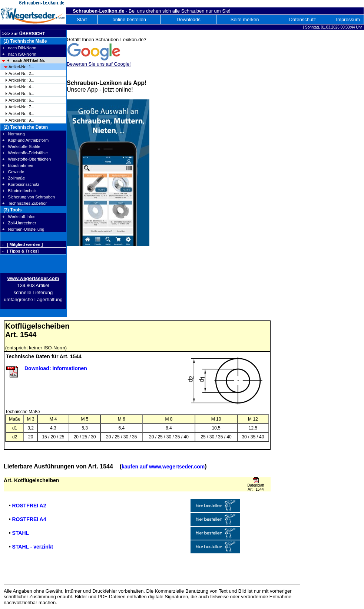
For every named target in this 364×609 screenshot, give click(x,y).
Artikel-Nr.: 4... (21, 87)
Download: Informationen (56, 368)
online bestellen (129, 19)
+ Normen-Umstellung (23, 229)
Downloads (189, 19)
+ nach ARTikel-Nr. (26, 60)
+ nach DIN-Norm (19, 48)
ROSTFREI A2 (29, 506)
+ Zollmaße (14, 178)
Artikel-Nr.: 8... (21, 113)
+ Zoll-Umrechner (19, 223)
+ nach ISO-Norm (19, 54)
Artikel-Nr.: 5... (21, 93)
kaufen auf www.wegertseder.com (163, 467)
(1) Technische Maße (24, 41)
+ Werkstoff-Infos (19, 217)
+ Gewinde (13, 172)
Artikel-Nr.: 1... (21, 67)
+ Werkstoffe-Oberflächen (27, 159)
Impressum (348, 19)
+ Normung (14, 134)
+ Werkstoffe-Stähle (21, 147)
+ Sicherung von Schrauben (29, 197)
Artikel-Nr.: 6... (21, 100)
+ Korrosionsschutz (21, 184)
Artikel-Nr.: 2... (21, 73)
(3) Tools (12, 210)
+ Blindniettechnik (19, 191)
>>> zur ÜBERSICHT (24, 34)
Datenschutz (302, 19)
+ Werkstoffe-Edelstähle (25, 153)
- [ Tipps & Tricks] (20, 251)
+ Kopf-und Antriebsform (25, 140)
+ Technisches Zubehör (24, 203)
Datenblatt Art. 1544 (256, 487)
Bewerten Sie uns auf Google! (99, 64)
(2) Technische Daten (25, 127)
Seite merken (245, 19)
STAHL (20, 533)
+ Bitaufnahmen (18, 165)
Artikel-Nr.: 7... (21, 107)
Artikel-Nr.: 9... (21, 120)
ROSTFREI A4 (29, 519)
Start (82, 19)
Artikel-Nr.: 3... (21, 80)
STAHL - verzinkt (32, 547)
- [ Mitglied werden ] (22, 244)
